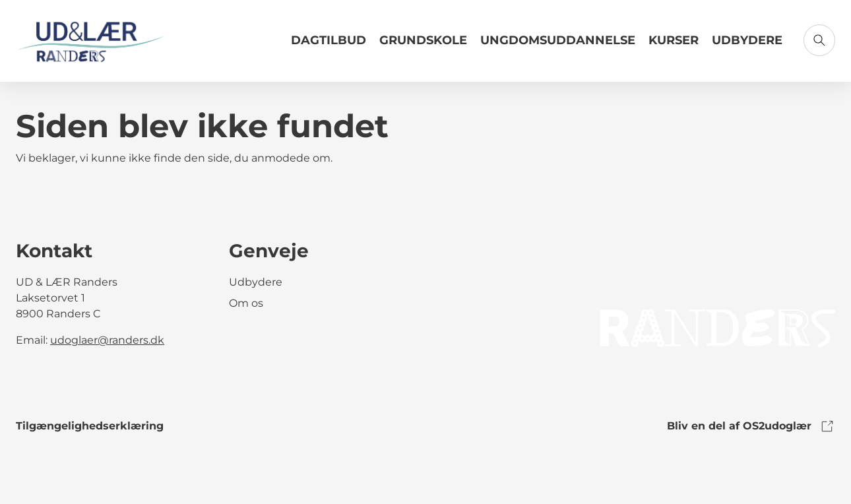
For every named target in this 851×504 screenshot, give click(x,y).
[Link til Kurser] (674, 46)
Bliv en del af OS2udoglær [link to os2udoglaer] (751, 426)
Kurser (674, 40)
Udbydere (747, 40)
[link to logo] (717, 328)
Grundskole (423, 40)
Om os (246, 303)
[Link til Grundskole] (423, 46)
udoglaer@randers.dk (107, 340)
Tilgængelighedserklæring (90, 426)
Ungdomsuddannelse (558, 40)
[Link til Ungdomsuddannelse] (558, 46)
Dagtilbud (329, 40)
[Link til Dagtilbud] (329, 46)
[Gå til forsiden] (91, 41)
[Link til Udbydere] (747, 46)
